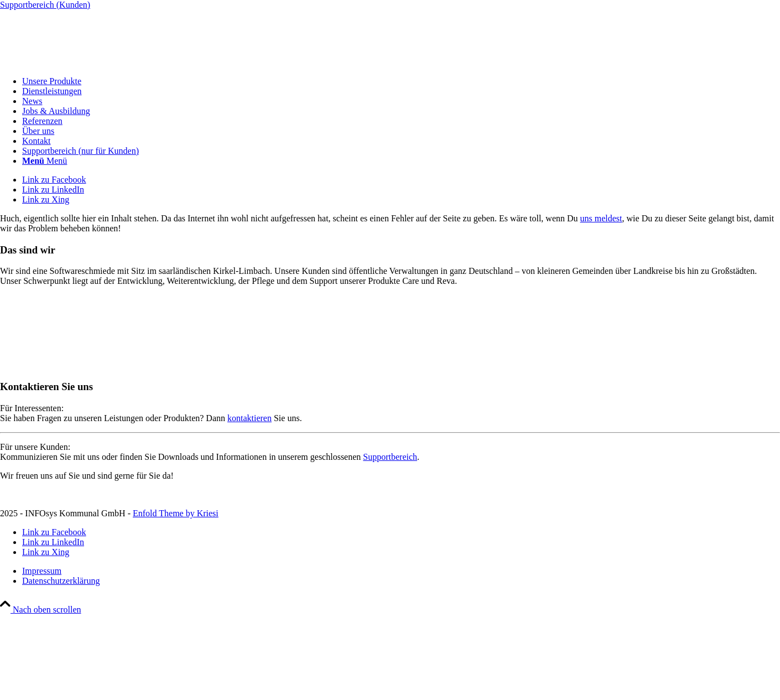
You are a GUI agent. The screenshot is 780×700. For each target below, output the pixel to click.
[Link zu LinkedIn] (53, 190)
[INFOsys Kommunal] (83, 62)
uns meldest (601, 218)
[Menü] (45, 161)
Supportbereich (390, 457)
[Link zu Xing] (46, 199)
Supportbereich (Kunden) (45, 5)
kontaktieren (249, 418)
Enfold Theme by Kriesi (176, 513)
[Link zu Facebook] (54, 180)
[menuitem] (401, 81)
